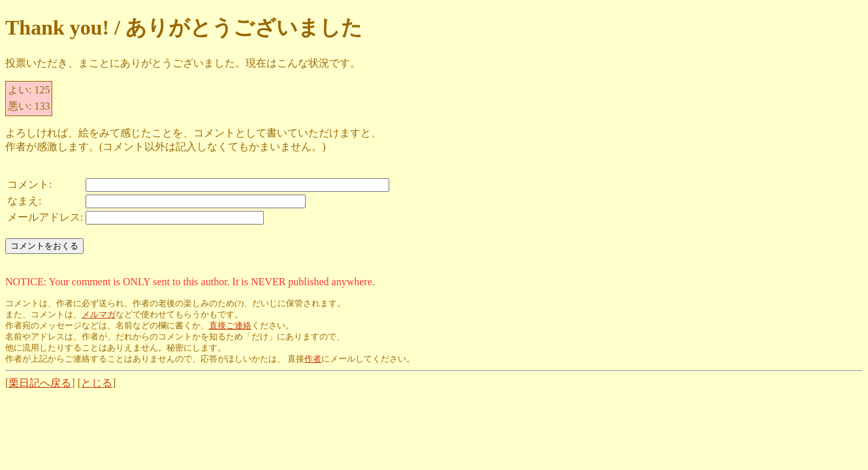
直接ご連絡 (230, 326)
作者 (313, 359)
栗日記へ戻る (40, 383)
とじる (97, 383)
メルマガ (99, 315)
